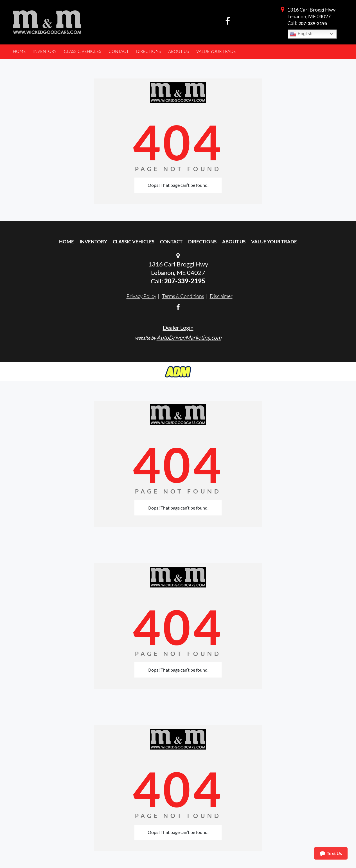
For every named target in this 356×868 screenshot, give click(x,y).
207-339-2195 (313, 23)
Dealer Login (178, 328)
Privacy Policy (141, 296)
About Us (234, 242)
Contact (171, 242)
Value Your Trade (274, 242)
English (301, 34)
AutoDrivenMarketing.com (189, 337)
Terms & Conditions (183, 296)
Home (67, 242)
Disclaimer (221, 296)
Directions (202, 242)
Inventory (93, 242)
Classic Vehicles (134, 242)
